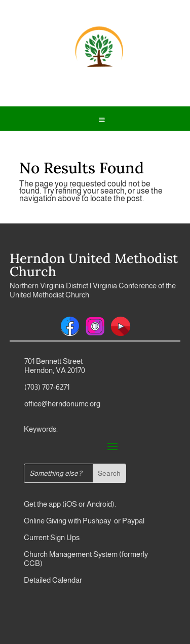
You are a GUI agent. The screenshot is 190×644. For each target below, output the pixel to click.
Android (99, 504)
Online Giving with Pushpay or (72, 521)
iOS (71, 504)
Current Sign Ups (52, 537)
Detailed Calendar (53, 580)
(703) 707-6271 (47, 387)
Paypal (132, 521)
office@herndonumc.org (62, 404)
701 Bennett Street (53, 361)
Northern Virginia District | (51, 286)
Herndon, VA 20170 (55, 370)
